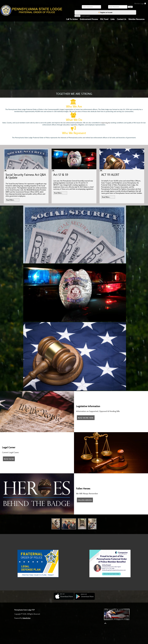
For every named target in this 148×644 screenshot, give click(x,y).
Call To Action (72, 19)
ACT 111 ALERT (110, 175)
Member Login (140, 3)
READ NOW (9, 459)
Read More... (10, 200)
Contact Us (122, 19)
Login (130, 7)
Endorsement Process (89, 19)
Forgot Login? (85, 16)
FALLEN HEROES (85, 500)
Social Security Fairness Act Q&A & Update (26, 176)
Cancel (77, 16)
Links (113, 19)
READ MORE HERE (86, 418)
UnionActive (26, 618)
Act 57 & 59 (61, 175)
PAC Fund (104, 19)
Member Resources (136, 19)
